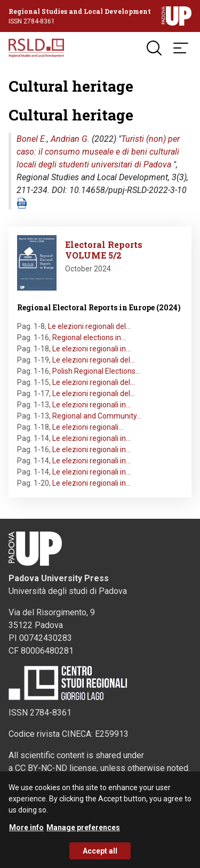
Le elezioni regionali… (88, 427)
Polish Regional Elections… (96, 371)
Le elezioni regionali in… (91, 349)
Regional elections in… (89, 337)
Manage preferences (83, 834)
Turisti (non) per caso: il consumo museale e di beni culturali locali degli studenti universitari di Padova (98, 152)
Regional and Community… (97, 416)
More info (26, 834)
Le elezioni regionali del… (89, 326)
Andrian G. (70, 139)
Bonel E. (32, 139)
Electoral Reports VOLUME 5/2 (104, 250)
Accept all (100, 857)
